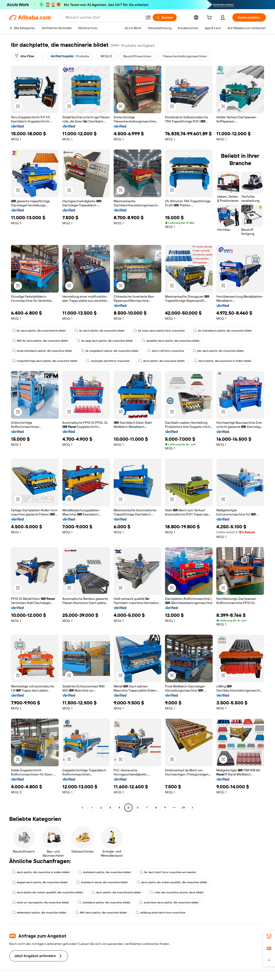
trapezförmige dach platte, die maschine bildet (45, 361)
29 (183, 808)
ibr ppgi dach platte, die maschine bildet (105, 341)
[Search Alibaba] (104, 17)
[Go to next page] (192, 808)
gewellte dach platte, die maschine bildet (171, 341)
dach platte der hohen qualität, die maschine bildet (172, 882)
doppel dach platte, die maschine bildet (40, 882)
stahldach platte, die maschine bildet (105, 872)
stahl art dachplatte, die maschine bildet (41, 902)
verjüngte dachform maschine (108, 361)
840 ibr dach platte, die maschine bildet (40, 341)
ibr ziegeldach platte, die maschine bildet (110, 351)
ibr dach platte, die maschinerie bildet (39, 331)
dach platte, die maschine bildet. (162, 361)
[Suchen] (165, 17)
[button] (148, 17)
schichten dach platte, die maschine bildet (169, 902)
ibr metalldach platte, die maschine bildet (223, 331)
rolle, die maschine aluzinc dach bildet (177, 892)
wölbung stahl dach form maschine (161, 913)
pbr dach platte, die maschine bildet (218, 351)
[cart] (210, 18)
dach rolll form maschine (166, 351)
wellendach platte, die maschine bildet (39, 913)
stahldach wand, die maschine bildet (102, 882)
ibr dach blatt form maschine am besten (168, 872)
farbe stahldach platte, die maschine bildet (42, 351)
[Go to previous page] (82, 808)
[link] (269, 936)
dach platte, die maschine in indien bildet (223, 361)
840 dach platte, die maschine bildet (101, 913)
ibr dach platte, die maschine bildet (100, 331)
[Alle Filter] (25, 56)
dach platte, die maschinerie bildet (116, 892)
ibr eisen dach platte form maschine (159, 331)
